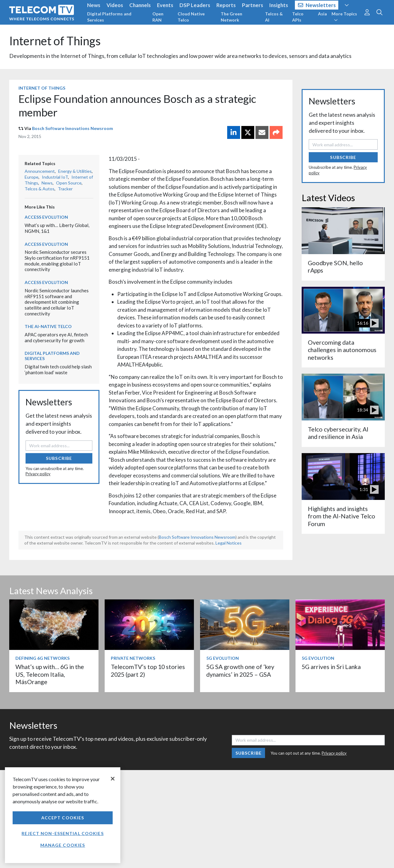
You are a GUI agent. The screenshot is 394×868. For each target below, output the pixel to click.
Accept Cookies (63, 818)
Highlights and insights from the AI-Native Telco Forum (342, 516)
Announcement (40, 171)
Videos (115, 5)
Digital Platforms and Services (109, 17)
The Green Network (231, 17)
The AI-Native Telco (48, 326)
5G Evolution (223, 658)
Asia (322, 14)
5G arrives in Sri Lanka (331, 667)
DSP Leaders (195, 5)
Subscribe (59, 458)
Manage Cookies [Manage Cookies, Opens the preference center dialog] (63, 845)
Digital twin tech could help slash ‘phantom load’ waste (58, 369)
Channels (140, 5)
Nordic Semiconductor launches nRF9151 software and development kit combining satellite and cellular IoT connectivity (57, 302)
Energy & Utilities (75, 171)
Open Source (69, 183)
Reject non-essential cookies (62, 833)
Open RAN (158, 17)
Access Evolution (46, 217)
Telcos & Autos (40, 189)
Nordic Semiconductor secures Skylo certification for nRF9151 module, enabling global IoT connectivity (57, 261)
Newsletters (317, 5)
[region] (63, 815)
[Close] (113, 779)
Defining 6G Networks (42, 658)
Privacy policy (38, 474)
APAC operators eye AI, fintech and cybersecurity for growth (56, 337)
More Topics (344, 17)
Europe (32, 177)
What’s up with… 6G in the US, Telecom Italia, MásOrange (50, 674)
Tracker (65, 189)
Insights (279, 5)
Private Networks (133, 658)
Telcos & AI (274, 17)
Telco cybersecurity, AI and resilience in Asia (338, 433)
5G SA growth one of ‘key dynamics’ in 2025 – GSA (240, 670)
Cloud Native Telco (191, 17)
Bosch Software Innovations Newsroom (72, 128)
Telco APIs (298, 17)
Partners (253, 5)
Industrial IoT (55, 177)
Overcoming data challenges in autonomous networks (342, 350)
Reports (226, 5)
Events (165, 5)
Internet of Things (55, 41)
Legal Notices (229, 543)
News (94, 5)
